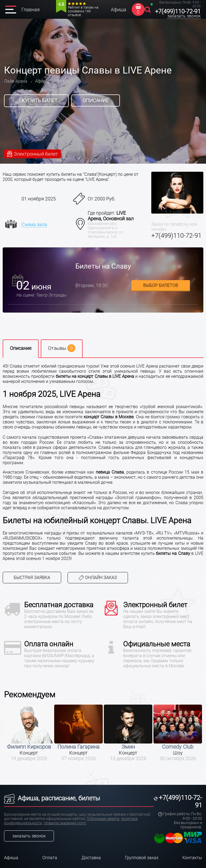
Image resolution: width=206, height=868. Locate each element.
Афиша (119, 10)
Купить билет (36, 101)
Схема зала (34, 224)
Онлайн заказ (98, 578)
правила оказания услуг (65, 823)
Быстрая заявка (32, 578)
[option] (29, 733)
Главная (31, 10)
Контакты (192, 858)
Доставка (91, 858)
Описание (96, 100)
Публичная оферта (103, 819)
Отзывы (62, 348)
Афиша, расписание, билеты (52, 798)
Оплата (50, 858)
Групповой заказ (142, 858)
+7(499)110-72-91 (178, 11)
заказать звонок (184, 16)
